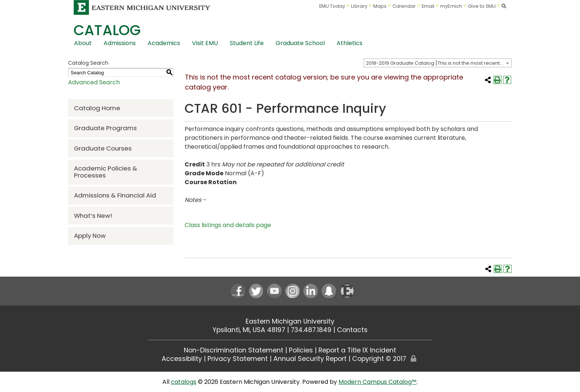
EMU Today (332, 6)
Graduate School (300, 43)
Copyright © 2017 (379, 359)
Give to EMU (482, 6)
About (83, 43)
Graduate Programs (105, 128)
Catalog (107, 30)
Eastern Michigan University (290, 321)
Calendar (404, 6)
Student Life (247, 43)
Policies (301, 350)
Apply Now (90, 236)
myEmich (451, 6)
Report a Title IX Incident (357, 350)
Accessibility (182, 359)
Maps (380, 6)
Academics (164, 43)
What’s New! (93, 216)
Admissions (120, 43)
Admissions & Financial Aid (115, 195)
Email (428, 6)
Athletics (350, 43)
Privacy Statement (238, 359)
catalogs (184, 382)
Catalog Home (97, 108)
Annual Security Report (310, 359)
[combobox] (438, 63)
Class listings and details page (228, 225)
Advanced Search (94, 82)
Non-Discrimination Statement (234, 350)
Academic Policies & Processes (106, 172)
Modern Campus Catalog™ (377, 382)
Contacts (352, 330)
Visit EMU (205, 43)
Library (359, 6)
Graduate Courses (103, 148)
